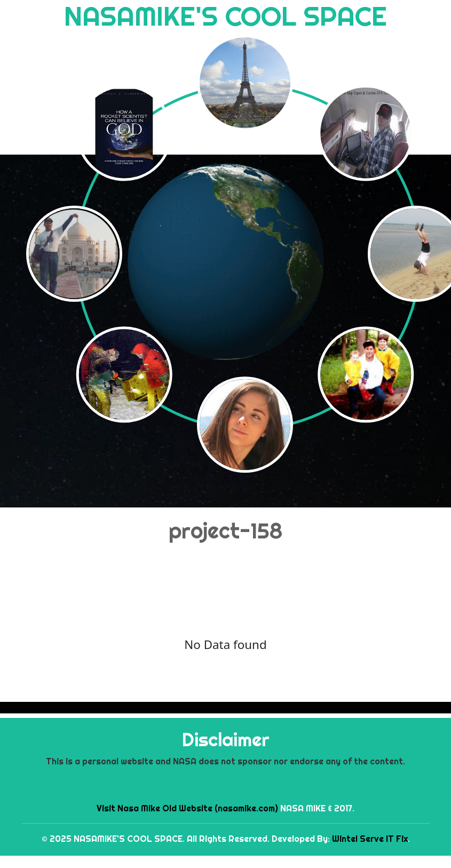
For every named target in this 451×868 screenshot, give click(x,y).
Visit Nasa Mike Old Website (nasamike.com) (187, 808)
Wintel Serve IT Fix (370, 839)
